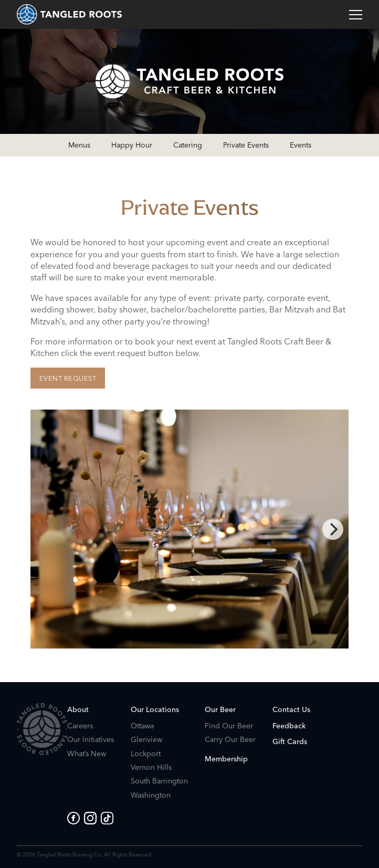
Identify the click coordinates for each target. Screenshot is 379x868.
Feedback (289, 726)
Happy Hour (132, 145)
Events (301, 145)
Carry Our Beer (230, 740)
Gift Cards (290, 741)
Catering (188, 145)
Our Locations (155, 709)
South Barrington (159, 781)
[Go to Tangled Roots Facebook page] (76, 818)
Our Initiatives (91, 740)
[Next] (333, 529)
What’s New (87, 754)
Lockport (146, 754)
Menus (79, 145)
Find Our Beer (229, 726)
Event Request (68, 378)
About (78, 709)
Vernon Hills (151, 767)
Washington (151, 795)
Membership (226, 759)
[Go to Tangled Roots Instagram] (92, 818)
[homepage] (69, 14)
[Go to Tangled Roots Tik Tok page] (107, 818)
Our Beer (220, 709)
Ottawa (142, 726)
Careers (80, 726)
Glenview (146, 740)
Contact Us (291, 709)
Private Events (246, 145)
